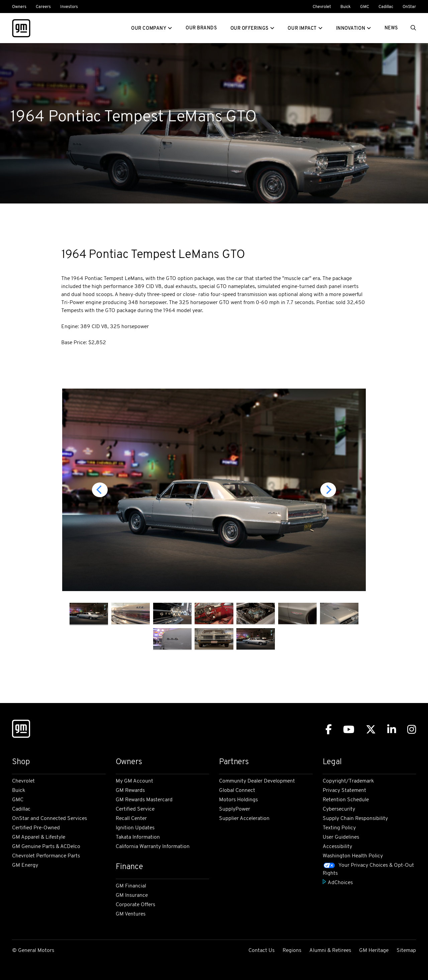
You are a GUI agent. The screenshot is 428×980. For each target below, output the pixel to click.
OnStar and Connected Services (49, 819)
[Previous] (100, 490)
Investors (69, 7)
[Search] (413, 28)
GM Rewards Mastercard (144, 800)
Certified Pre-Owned (36, 828)
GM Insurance (132, 895)
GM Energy (25, 865)
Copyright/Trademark (348, 781)
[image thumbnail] (89, 614)
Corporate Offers (135, 905)
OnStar (409, 7)
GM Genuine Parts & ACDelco (46, 847)
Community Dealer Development (257, 781)
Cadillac (386, 7)
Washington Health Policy (353, 856)
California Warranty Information (153, 847)
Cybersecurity (339, 809)
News (391, 28)
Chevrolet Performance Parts (46, 856)
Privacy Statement (344, 791)
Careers (43, 7)
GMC (365, 7)
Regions (292, 951)
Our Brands (201, 28)
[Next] (328, 490)
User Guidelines (341, 837)
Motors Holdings (238, 800)
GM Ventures (131, 914)
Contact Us (261, 951)
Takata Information (138, 837)
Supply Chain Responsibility (355, 819)
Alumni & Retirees (330, 951)
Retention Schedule (346, 800)
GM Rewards (130, 791)
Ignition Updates (135, 828)
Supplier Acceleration (244, 819)
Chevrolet (322, 7)
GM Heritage (374, 951)
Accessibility (337, 847)
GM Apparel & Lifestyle (39, 837)
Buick (346, 7)
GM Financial (131, 886)
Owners (19, 7)
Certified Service (135, 809)
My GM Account (134, 781)
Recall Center (131, 819)
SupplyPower (235, 809)
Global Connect (237, 791)
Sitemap (406, 951)
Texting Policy (339, 828)
